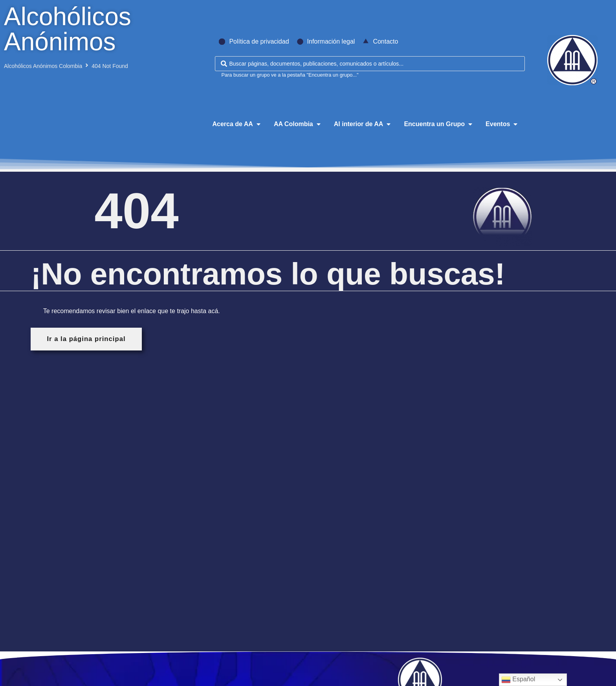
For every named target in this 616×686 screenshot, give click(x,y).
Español (518, 680)
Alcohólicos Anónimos (68, 29)
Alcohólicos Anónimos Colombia (43, 66)
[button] (237, 124)
